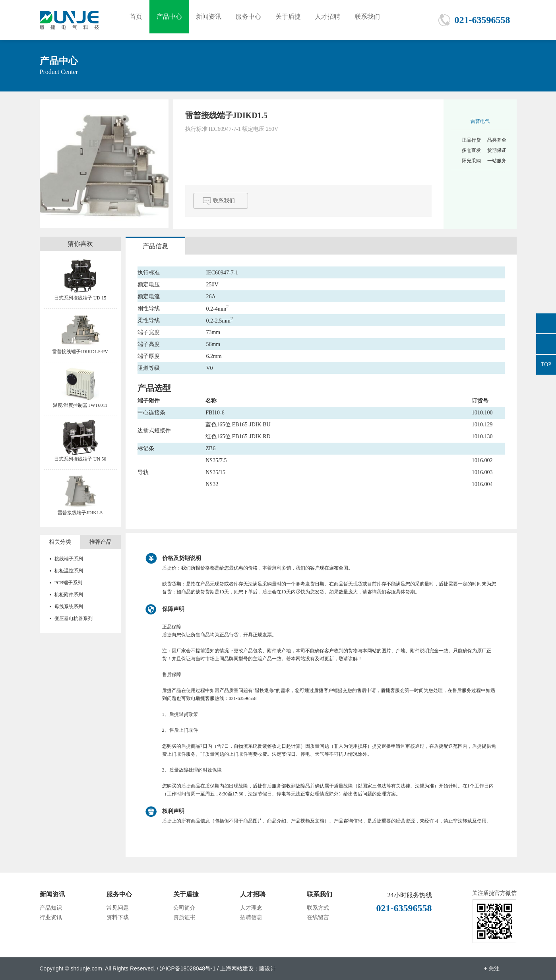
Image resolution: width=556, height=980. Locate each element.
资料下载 (118, 917)
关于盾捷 (296, 20)
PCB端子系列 (69, 583)
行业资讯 (51, 917)
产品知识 (51, 908)
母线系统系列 (69, 607)
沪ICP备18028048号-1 (188, 968)
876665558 (546, 323)
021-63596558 (482, 20)
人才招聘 (337, 20)
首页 (137, 20)
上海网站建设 (237, 968)
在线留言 (318, 917)
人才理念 (251, 908)
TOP (546, 365)
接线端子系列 (69, 559)
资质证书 (184, 917)
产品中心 (172, 20)
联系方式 (318, 908)
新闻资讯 (213, 20)
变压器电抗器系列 (74, 618)
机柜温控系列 (69, 571)
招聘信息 (251, 917)
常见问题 (118, 908)
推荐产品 (101, 542)
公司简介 (184, 908)
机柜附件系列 (69, 595)
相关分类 (60, 542)
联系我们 (379, 20)
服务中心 (255, 20)
